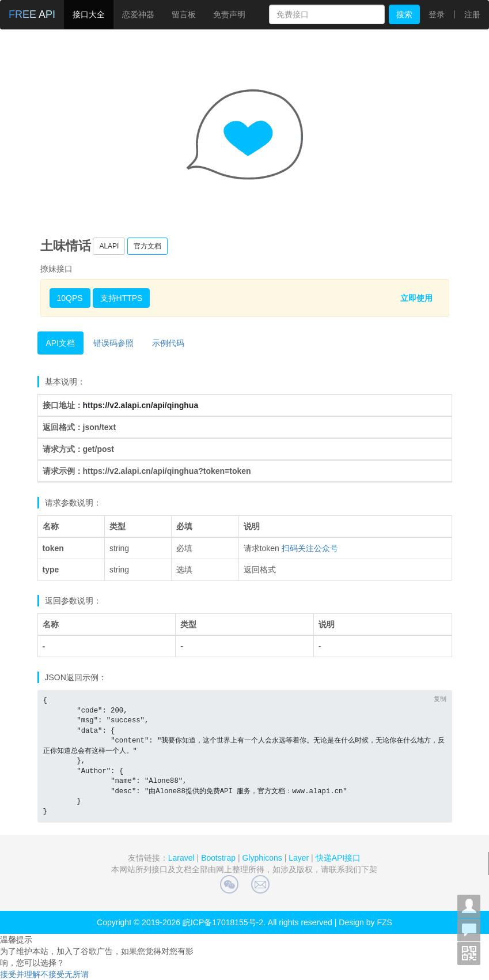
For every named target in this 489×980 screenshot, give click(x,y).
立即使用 (416, 298)
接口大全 (89, 14)
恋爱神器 (138, 14)
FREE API (32, 14)
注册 (472, 14)
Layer (299, 858)
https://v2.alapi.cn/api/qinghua (141, 405)
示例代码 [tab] (168, 343)
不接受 (52, 974)
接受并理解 (20, 974)
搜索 (404, 14)
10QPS (70, 298)
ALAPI (109, 246)
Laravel (181, 858)
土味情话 (66, 246)
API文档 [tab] (61, 343)
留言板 (184, 14)
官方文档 (147, 246)
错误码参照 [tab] (113, 343)
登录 (437, 14)
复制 (440, 699)
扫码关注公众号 (310, 548)
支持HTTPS (122, 298)
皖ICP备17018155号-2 (223, 922)
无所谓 (77, 974)
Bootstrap (218, 858)
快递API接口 (338, 858)
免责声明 (229, 14)
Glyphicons (262, 858)
